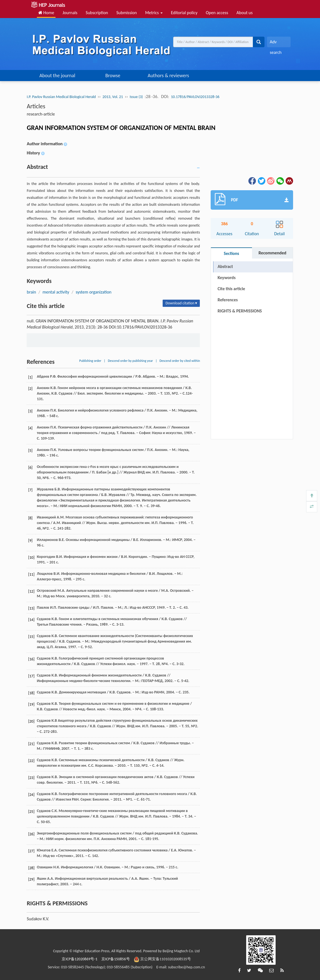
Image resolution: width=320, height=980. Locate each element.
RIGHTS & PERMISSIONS (240, 311)
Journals (70, 13)
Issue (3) (136, 97)
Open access (217, 13)
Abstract (225, 266)
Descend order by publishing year (130, 361)
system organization (94, 292)
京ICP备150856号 (116, 959)
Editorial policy (184, 13)
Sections (231, 253)
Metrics (154, 13)
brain (31, 292)
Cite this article (231, 289)
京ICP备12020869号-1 (79, 959)
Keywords (227, 278)
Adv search (276, 43)
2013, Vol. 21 (113, 97)
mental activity (56, 292)
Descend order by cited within (180, 361)
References (228, 300)
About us (245, 13)
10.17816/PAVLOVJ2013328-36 (195, 97)
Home (46, 13)
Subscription (97, 13)
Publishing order (90, 361)
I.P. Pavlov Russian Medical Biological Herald (61, 97)
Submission (127, 13)
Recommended (273, 253)
